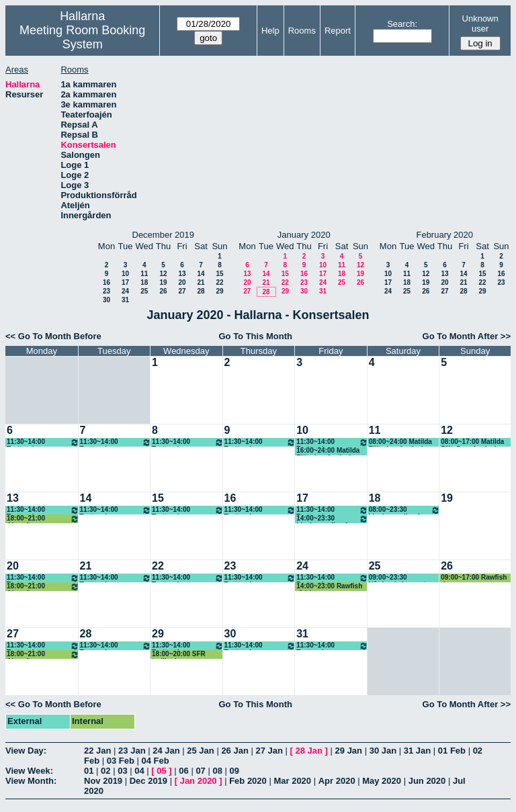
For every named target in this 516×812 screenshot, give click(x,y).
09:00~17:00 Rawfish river (474, 578)
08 (217, 771)
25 (144, 291)
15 (219, 274)
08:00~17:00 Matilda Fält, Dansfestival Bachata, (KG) (472, 442)
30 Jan (383, 751)
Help (270, 31)
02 (105, 771)
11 (144, 274)
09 (234, 771)
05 (161, 771)
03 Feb (121, 761)
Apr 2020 (337, 781)
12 (163, 274)
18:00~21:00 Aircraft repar (43, 519)
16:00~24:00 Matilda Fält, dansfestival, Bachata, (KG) (328, 451)
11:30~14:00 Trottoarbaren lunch (43, 442)
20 (182, 282)
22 (219, 282)
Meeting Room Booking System (82, 37)
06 (183, 771)
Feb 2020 (248, 781)
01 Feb (452, 751)
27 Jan (269, 751)
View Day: (26, 751)
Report (338, 31)
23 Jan (132, 751)
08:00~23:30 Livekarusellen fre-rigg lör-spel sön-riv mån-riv (405, 510)
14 (201, 274)
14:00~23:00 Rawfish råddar (329, 587)
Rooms (302, 31)
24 (125, 291)
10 (125, 274)
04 (139, 771)
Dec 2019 (148, 781)
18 (144, 282)
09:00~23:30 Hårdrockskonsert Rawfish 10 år (398, 578)
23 (106, 291)
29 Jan (349, 751)
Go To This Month (255, 336)
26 (163, 291)
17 (125, 282)
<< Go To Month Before (53, 336)
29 (219, 291)
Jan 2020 (199, 781)
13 (182, 274)
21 (201, 282)
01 (89, 771)
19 (163, 282)
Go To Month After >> (467, 336)
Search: (402, 24)
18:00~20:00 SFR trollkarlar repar (179, 655)
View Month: (31, 781)
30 (106, 300)
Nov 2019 (103, 781)
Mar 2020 (292, 781)
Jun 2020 (427, 781)
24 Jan (166, 751)
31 (125, 300)
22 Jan (97, 751)
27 (182, 291)
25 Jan (200, 751)
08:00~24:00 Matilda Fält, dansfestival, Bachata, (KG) (400, 442)
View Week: (29, 771)
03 (122, 771)
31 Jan (417, 751)
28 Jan (309, 751)
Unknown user (480, 24)
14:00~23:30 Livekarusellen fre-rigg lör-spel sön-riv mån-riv (332, 519)
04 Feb (156, 761)
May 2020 (382, 781)
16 (106, 282)
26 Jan (234, 751)
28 (201, 291)
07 (200, 771)
